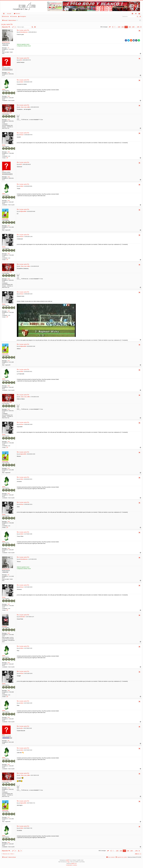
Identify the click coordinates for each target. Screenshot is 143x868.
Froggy (68, 862)
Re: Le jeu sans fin (23, 30)
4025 (9, 633)
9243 (9, 120)
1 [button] (115, 27)
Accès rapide (4, 14)
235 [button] (119, 27)
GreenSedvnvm (6, 42)
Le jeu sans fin (7, 24)
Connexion (14, 16)
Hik (3, 67)
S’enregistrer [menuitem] (140, 14)
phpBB (67, 860)
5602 (9, 96)
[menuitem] (132, 14)
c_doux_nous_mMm (7, 113)
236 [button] (123, 27)
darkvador (5, 626)
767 (8, 48)
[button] (110, 27)
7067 (9, 152)
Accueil (9, 14)
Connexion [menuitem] (136, 14)
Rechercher (6, 16)
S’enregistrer (23, 16)
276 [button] (138, 27)
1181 (9, 72)
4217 (9, 226)
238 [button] (130, 27)
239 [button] (133, 27)
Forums (18, 14)
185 (8, 741)
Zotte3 (4, 89)
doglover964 (5, 219)
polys (3, 735)
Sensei (4, 145)
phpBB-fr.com (74, 863)
